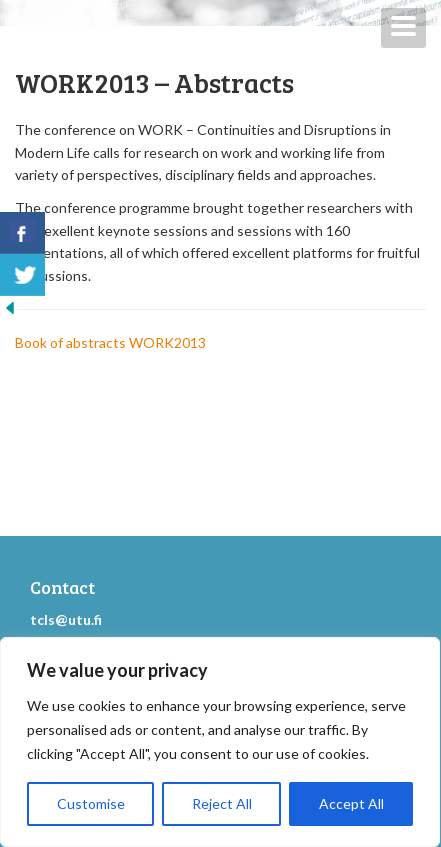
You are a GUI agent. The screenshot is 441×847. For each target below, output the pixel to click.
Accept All (351, 803)
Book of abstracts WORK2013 (110, 342)
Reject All (222, 803)
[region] (220, 742)
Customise (91, 803)
